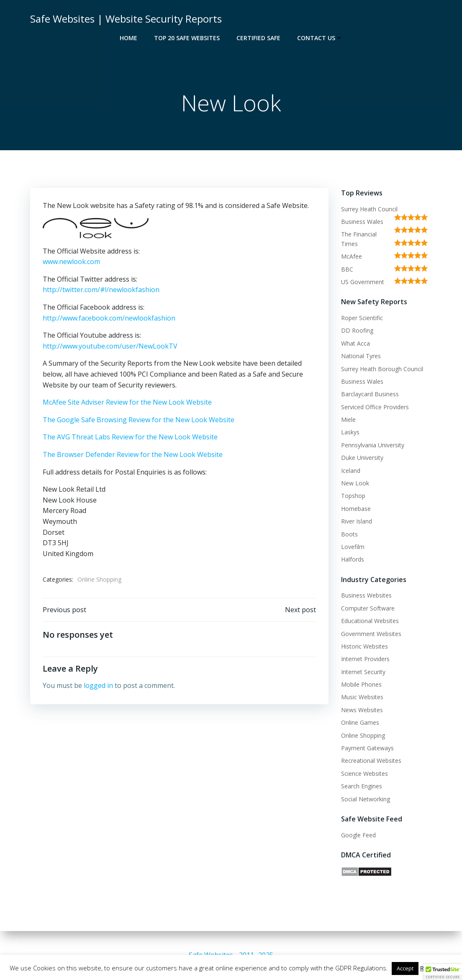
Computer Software (368, 608)
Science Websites (364, 773)
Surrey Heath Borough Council (382, 369)
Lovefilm (353, 547)
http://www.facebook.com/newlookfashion (109, 318)
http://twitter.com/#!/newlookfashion (101, 290)
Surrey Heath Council (369, 209)
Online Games (360, 722)
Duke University (362, 458)
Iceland (351, 471)
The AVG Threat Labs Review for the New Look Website (130, 437)
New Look (355, 483)
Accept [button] (405, 968)
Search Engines (362, 786)
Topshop (353, 496)
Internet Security (363, 672)
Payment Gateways (367, 748)
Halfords (353, 559)
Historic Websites (364, 646)
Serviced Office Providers (375, 407)
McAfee (352, 256)
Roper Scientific (362, 318)
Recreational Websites (371, 761)
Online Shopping (99, 579)
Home (128, 38)
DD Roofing (357, 330)
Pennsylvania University (373, 445)
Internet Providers (365, 659)
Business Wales (362, 222)
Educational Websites (370, 621)
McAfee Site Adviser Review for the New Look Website (127, 402)
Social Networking (366, 799)
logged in (98, 685)
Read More (436, 968)
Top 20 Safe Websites (187, 38)
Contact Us (320, 38)
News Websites (362, 710)
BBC (347, 269)
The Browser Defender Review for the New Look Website (133, 454)
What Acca (355, 343)
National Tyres (361, 356)
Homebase (356, 509)
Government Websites (371, 634)
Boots (349, 534)
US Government (363, 282)
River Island (357, 521)
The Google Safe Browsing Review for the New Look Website (139, 420)
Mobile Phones (361, 684)
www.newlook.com (71, 262)
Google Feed (358, 835)
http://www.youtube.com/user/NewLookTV (110, 346)
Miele (348, 419)
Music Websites (362, 697)
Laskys (350, 432)
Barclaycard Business (370, 394)
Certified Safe (258, 38)
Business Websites (366, 595)
